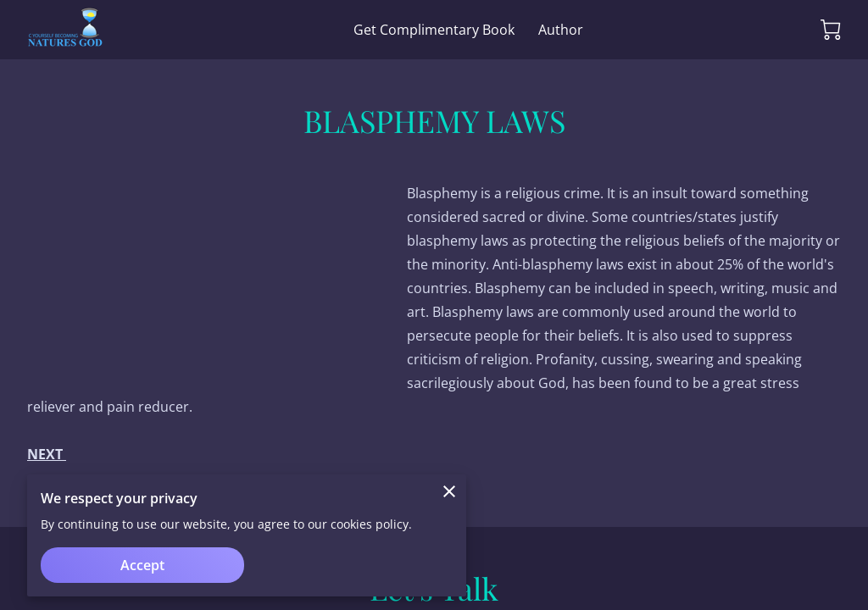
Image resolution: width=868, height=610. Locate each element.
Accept (142, 565)
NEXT (47, 454)
